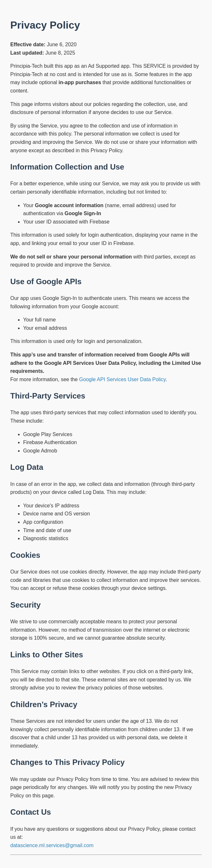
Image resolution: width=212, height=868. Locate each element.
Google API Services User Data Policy (122, 379)
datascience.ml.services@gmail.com (52, 845)
